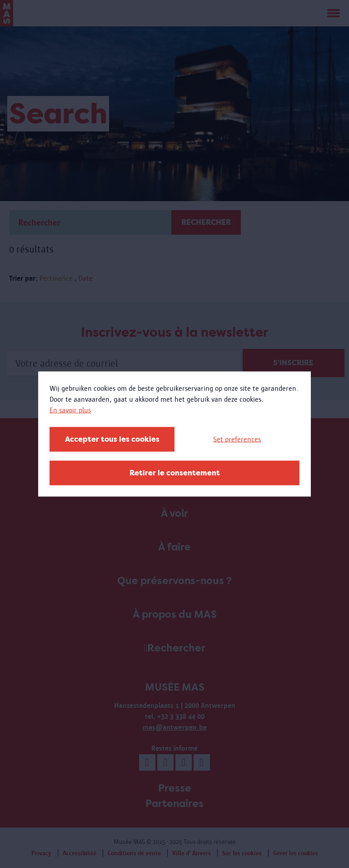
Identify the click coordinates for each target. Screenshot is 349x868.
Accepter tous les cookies (112, 439)
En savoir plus (70, 410)
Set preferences (237, 439)
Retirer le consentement (175, 473)
